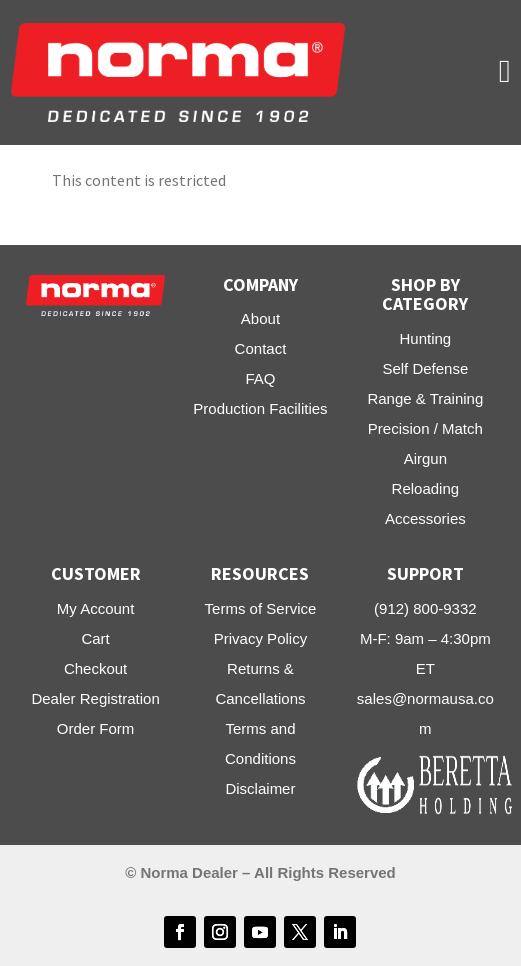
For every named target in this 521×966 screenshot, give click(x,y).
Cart (95, 638)
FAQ (260, 378)
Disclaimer (260, 788)
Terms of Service (261, 608)
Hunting (425, 338)
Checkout (95, 668)
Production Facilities (260, 408)
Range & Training (425, 398)
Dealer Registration (95, 698)
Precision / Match (425, 428)
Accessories (425, 518)
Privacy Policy (260, 638)
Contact (261, 348)
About (260, 318)
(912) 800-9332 (425, 608)
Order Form (96, 728)
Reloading (426, 488)
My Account (96, 608)
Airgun (425, 458)
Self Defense (425, 368)
